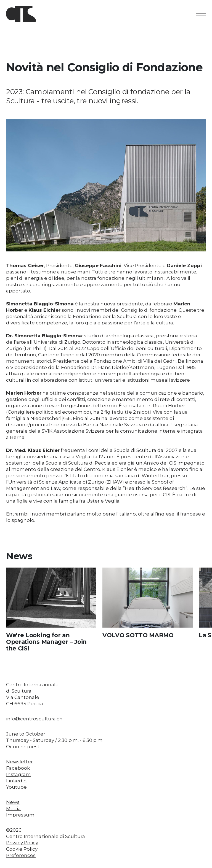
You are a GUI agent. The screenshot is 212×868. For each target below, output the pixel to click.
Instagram (18, 774)
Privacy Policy (22, 843)
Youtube (16, 787)
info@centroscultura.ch (34, 719)
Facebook (18, 768)
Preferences (21, 855)
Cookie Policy (22, 849)
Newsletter (19, 762)
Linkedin (16, 781)
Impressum (20, 815)
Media (13, 809)
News (13, 802)
